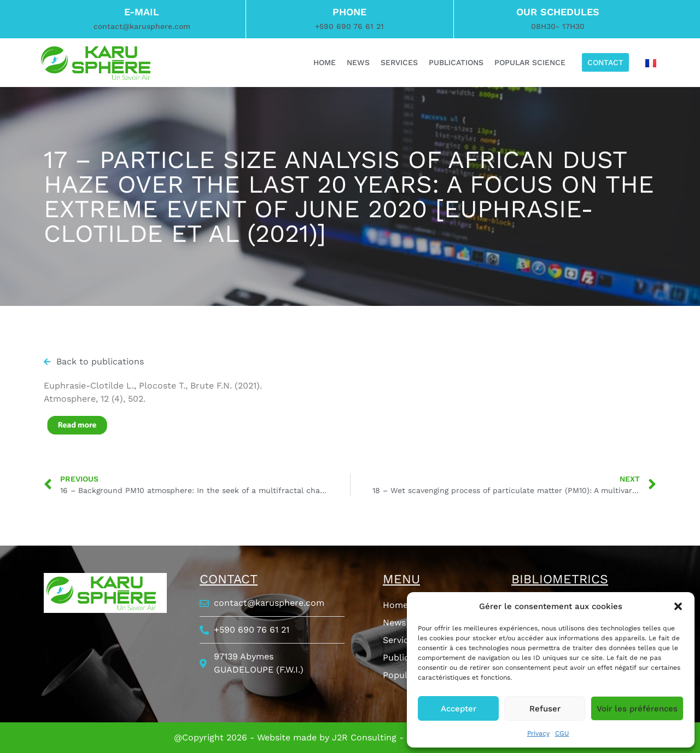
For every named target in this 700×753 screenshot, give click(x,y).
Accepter (459, 709)
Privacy (538, 733)
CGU (562, 733)
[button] (678, 606)
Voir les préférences (637, 709)
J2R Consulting (364, 737)
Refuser (545, 709)
